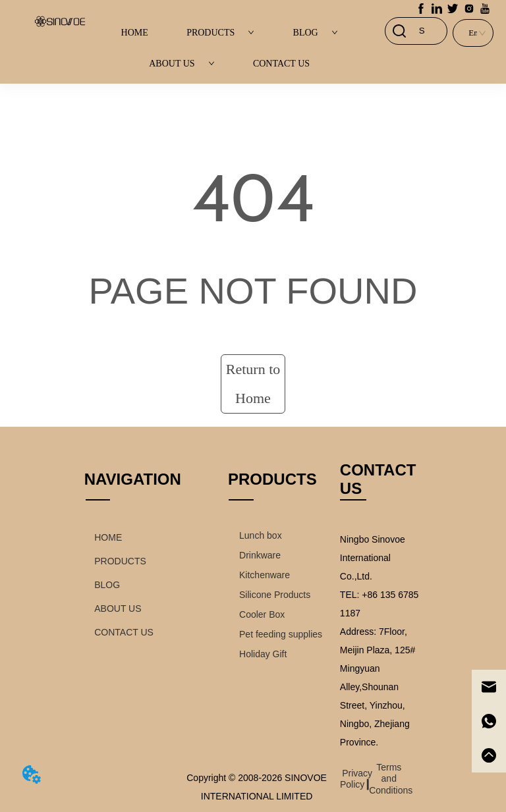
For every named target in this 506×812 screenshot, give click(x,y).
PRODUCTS (220, 33)
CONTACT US (281, 64)
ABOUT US (182, 64)
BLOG (316, 33)
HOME (135, 33)
